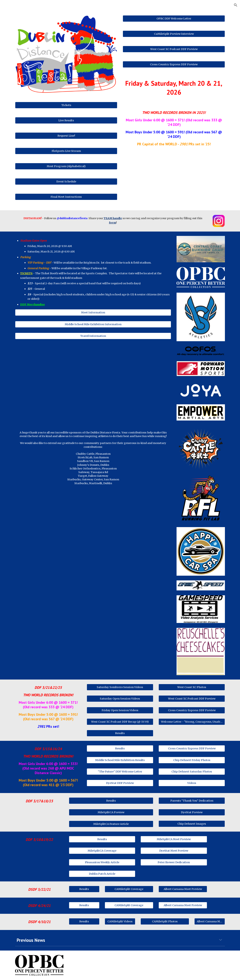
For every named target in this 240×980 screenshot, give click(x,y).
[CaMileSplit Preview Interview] (174, 34)
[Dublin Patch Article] (102, 874)
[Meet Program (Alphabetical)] (66, 166)
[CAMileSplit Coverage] (129, 889)
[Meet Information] (93, 313)
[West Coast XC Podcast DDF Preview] (174, 49)
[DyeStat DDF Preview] (120, 783)
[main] (174, 88)
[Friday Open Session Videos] (120, 710)
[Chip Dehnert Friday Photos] (192, 760)
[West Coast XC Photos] (192, 687)
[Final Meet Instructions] (66, 197)
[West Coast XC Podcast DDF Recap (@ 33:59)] (120, 722)
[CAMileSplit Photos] (165, 921)
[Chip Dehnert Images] (192, 824)
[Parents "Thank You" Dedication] (192, 801)
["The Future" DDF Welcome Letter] (120, 771)
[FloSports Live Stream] (66, 151)
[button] (236, 5)
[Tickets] (66, 105)
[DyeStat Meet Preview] (174, 851)
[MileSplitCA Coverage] (102, 851)
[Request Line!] (66, 136)
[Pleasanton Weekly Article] (102, 862)
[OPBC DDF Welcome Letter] (174, 18)
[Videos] (192, 783)
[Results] (120, 733)
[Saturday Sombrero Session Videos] (120, 687)
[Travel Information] (93, 336)
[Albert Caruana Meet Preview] (183, 889)
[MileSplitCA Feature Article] (111, 824)
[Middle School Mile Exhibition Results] (120, 760)
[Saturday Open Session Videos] (120, 699)
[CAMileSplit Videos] (120, 921)
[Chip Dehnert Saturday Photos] (192, 771)
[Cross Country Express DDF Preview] (174, 64)
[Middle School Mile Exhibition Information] (93, 324)
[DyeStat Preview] (192, 812)
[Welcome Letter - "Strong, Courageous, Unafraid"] (192, 722)
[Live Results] (66, 120)
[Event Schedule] (66, 181)
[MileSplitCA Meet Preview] (174, 839)
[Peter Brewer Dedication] (174, 862)
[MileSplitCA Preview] (111, 812)
